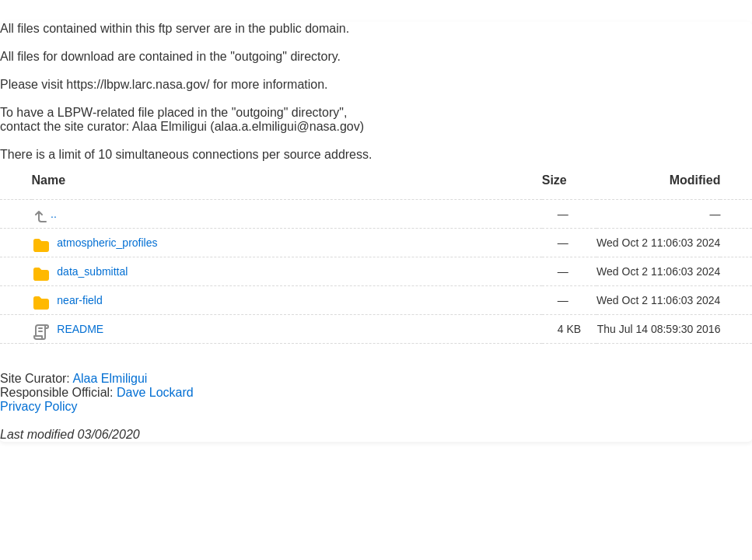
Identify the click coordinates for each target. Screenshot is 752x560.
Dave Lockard (155, 392)
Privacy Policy (39, 406)
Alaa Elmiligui (110, 378)
